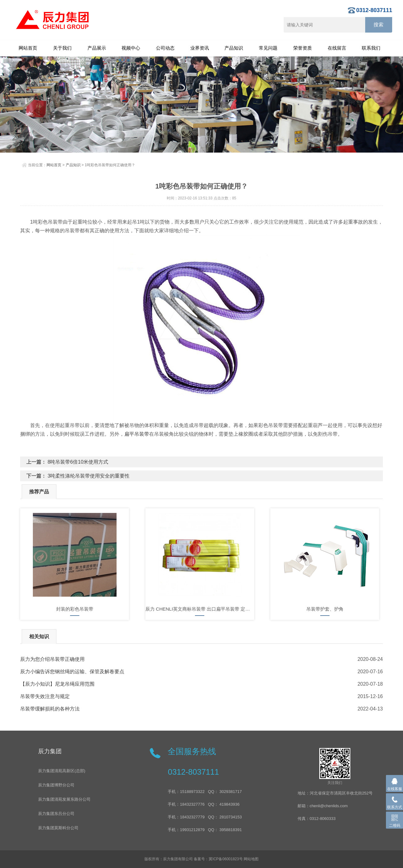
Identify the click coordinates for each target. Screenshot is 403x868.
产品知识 (234, 48)
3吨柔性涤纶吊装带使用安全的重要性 (89, 476)
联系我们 (371, 48)
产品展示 (97, 48)
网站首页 (28, 48)
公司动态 (165, 48)
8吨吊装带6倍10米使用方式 (78, 462)
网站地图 (251, 859)
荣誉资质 (303, 48)
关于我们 (62, 48)
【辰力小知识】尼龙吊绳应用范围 (57, 684)
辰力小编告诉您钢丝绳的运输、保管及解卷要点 (72, 672)
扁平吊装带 (137, 434)
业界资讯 (200, 48)
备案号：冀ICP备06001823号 (218, 859)
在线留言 (337, 48)
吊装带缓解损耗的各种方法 (50, 709)
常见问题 (268, 48)
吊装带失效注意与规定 (45, 696)
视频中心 (131, 48)
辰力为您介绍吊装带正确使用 (52, 659)
